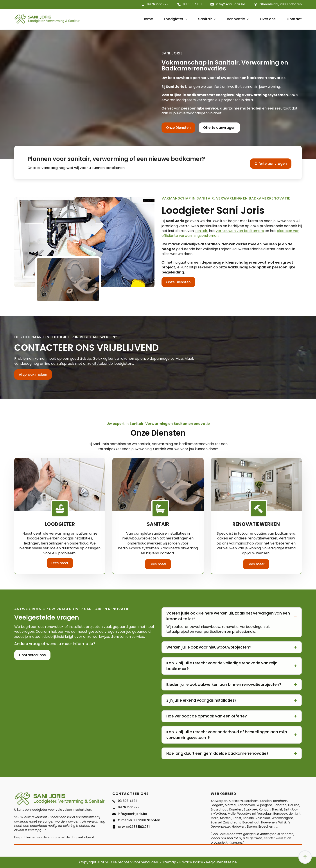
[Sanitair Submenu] (214, 19)
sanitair (201, 231)
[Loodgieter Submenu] (185, 19)
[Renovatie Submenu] (247, 19)
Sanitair (205, 19)
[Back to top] (305, 857)
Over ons (268, 19)
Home (148, 19)
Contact (294, 19)
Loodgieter (174, 19)
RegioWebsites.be (221, 862)
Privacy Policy (191, 862)
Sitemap (169, 862)
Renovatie (236, 19)
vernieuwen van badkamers (240, 231)
